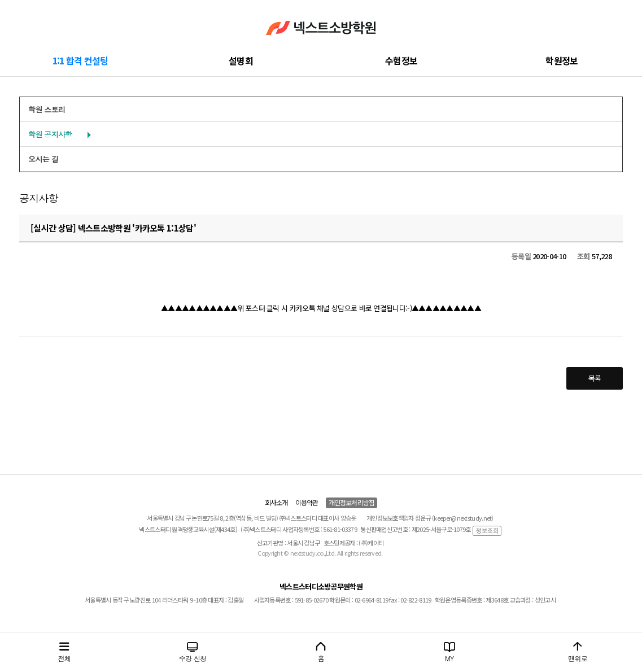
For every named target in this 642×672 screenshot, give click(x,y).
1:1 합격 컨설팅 (80, 60)
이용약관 (307, 502)
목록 (595, 378)
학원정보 (562, 60)
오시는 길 (43, 159)
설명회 (241, 60)
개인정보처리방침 (351, 502)
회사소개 (276, 502)
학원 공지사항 (50, 134)
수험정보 (401, 60)
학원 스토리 (47, 109)
